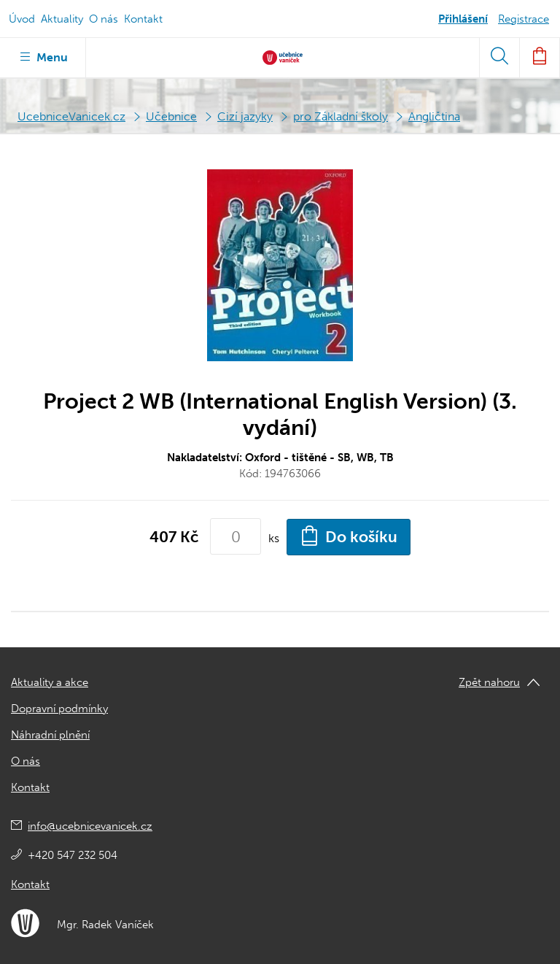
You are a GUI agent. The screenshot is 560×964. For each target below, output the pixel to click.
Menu (43, 56)
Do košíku (349, 536)
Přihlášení (463, 19)
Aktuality (62, 19)
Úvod (22, 19)
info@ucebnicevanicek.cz (90, 826)
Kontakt (143, 19)
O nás (104, 19)
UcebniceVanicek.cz (71, 116)
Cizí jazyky (245, 116)
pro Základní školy (341, 116)
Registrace (524, 19)
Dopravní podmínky (59, 709)
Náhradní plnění (50, 735)
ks (274, 538)
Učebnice (171, 116)
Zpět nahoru (489, 682)
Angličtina (434, 116)
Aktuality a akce (50, 682)
